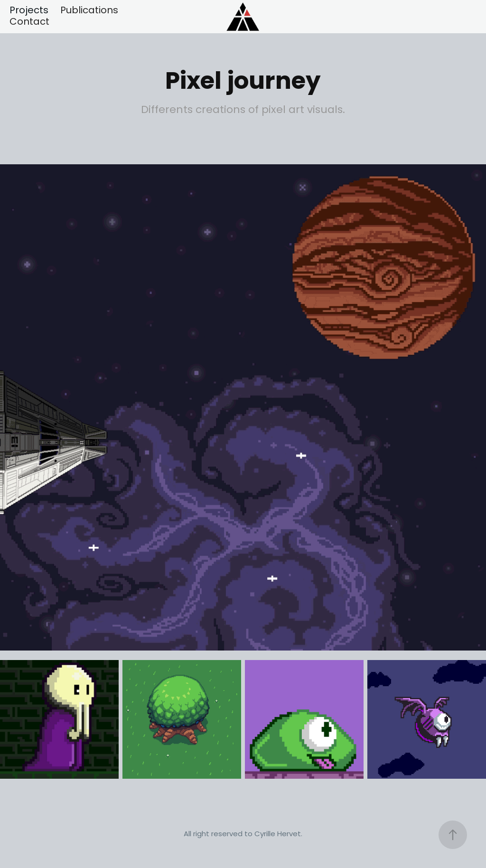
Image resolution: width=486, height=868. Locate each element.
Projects (29, 11)
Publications (89, 11)
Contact (29, 22)
